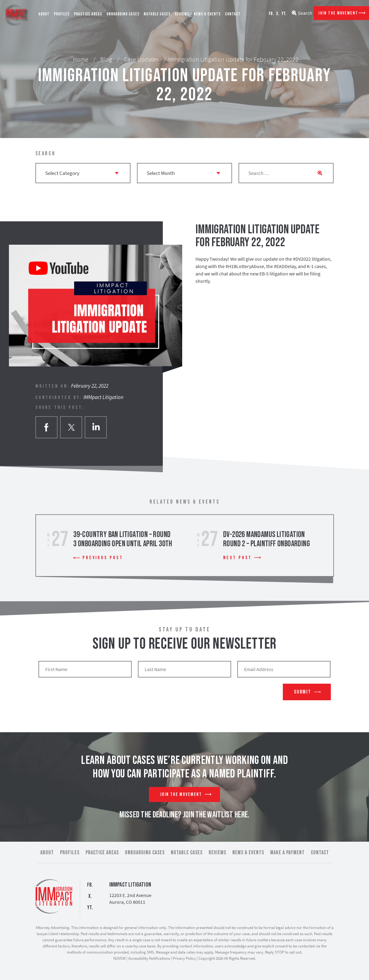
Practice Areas (88, 14)
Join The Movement (338, 13)
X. (278, 14)
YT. (284, 14)
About (44, 14)
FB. (271, 14)
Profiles (62, 14)
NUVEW (119, 958)
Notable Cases (157, 14)
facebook (46, 427)
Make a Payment (287, 853)
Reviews (182, 14)
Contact (233, 14)
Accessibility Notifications (149, 958)
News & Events (207, 14)
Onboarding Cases (123, 14)
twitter (71, 427)
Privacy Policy (184, 958)
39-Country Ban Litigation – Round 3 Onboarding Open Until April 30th (123, 539)
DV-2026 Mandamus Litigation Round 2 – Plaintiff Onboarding (267, 539)
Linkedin (96, 427)
